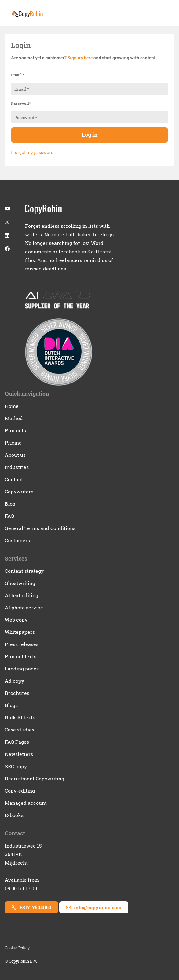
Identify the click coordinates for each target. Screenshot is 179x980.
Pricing (13, 443)
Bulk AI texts (20, 717)
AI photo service (24, 608)
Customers (17, 540)
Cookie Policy (17, 948)
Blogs (11, 705)
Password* (21, 103)
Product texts (21, 656)
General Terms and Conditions (40, 528)
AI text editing (22, 595)
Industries (17, 467)
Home (12, 406)
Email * (18, 75)
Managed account (26, 803)
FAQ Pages (17, 742)
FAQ (9, 516)
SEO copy (16, 766)
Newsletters (19, 754)
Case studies (20, 730)
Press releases (22, 644)
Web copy (16, 620)
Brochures (17, 693)
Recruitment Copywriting (35, 779)
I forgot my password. (33, 152)
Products (15, 430)
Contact (14, 479)
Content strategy (24, 571)
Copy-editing (20, 791)
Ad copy (15, 681)
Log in (89, 135)
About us (15, 455)
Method (14, 418)
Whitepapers (20, 632)
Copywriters (19, 492)
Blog (10, 504)
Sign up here (80, 58)
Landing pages (22, 669)
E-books (14, 815)
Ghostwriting (20, 583)
